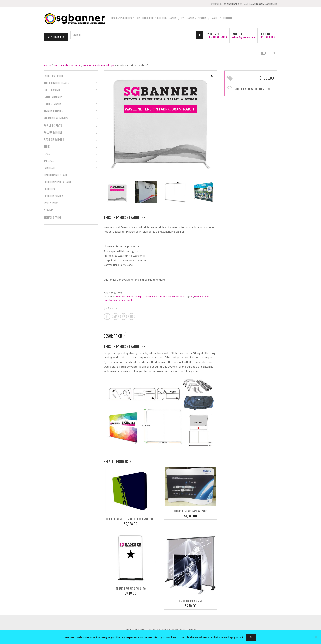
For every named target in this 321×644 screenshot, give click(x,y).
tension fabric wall (123, 299)
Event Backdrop (145, 18)
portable (108, 299)
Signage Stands (53, 217)
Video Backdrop (176, 296)
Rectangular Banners (71, 118)
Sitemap (192, 629)
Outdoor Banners (167, 18)
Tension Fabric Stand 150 (131, 588)
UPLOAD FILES (267, 36)
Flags (71, 153)
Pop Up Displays (71, 125)
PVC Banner (187, 18)
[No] (316, 637)
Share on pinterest (123, 316)
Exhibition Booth (53, 75)
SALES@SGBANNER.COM (265, 4)
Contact (227, 18)
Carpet (215, 18)
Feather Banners (71, 104)
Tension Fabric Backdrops (99, 65)
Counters (49, 188)
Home (47, 65)
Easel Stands (51, 202)
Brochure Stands (54, 195)
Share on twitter (115, 316)
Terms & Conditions (135, 629)
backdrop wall (202, 296)
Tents (71, 146)
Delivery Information (158, 629)
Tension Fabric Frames (67, 65)
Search (77, 34)
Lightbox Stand (71, 90)
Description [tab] (113, 335)
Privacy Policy (178, 629)
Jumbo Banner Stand (190, 600)
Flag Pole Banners (71, 139)
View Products (56, 36)
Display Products (122, 18)
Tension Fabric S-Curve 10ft (190, 511)
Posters (202, 18)
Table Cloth (71, 160)
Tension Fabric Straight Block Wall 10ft (131, 518)
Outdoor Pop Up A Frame (58, 181)
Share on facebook (107, 316)
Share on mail (132, 316)
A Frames (49, 210)
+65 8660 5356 (231, 4)
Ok (251, 637)
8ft (192, 296)
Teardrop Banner (71, 111)
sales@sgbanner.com (243, 36)
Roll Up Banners (71, 132)
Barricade (71, 167)
